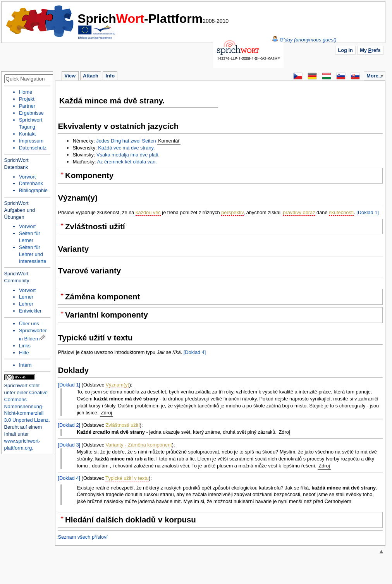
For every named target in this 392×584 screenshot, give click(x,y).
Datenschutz (33, 148)
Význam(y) (118, 385)
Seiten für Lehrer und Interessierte (33, 254)
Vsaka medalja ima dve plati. (128, 155)
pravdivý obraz (299, 212)
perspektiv (232, 212)
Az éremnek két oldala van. (127, 162)
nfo (110, 76)
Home (40, 21)
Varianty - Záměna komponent (139, 445)
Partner (27, 106)
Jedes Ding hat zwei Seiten (126, 141)
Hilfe (24, 353)
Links (25, 346)
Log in (345, 50)
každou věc (148, 212)
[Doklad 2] (69, 425)
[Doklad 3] (69, 445)
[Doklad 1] (368, 212)
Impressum (31, 141)
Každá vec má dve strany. (126, 148)
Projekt (27, 99)
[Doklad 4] (195, 352)
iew (70, 76)
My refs (370, 50)
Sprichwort (16, 386)
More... (374, 76)
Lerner (26, 297)
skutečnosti (341, 212)
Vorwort (27, 177)
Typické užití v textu (127, 478)
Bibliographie (33, 190)
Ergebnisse (31, 113)
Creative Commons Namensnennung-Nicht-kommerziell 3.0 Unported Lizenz (27, 406)
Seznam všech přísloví (83, 537)
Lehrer (26, 304)
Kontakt (27, 134)
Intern (25, 365)
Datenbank (31, 183)
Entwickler (30, 311)
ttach (91, 76)
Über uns (29, 324)
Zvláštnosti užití (123, 425)
